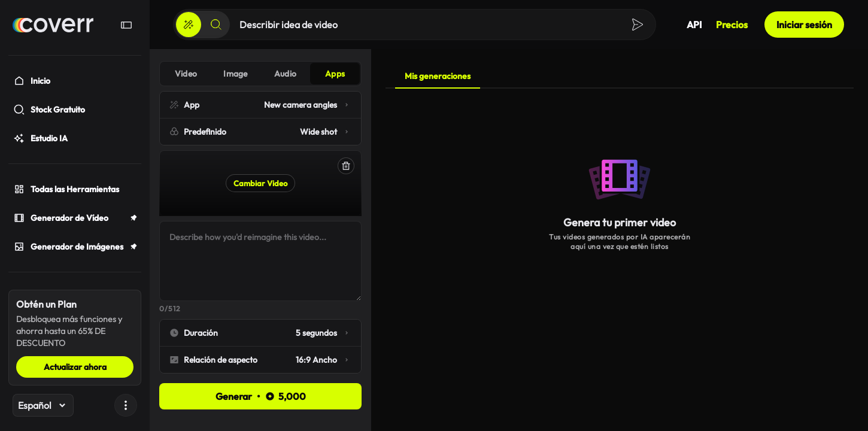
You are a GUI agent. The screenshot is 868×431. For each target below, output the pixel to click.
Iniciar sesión (804, 25)
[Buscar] (216, 25)
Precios (732, 25)
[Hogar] (53, 25)
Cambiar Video (260, 183)
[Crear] (189, 25)
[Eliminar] (346, 166)
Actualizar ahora (75, 367)
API (694, 25)
